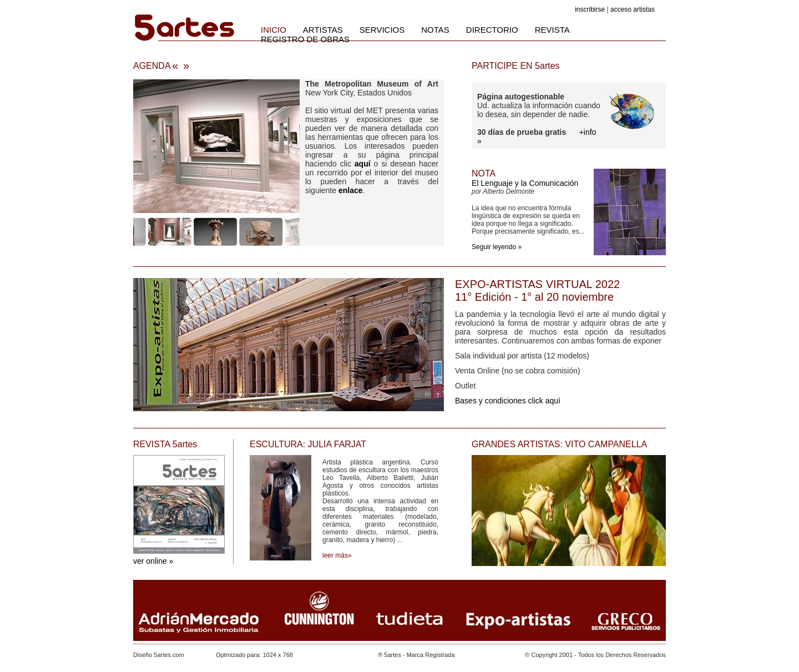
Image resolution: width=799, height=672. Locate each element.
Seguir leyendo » (497, 247)
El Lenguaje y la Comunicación (525, 183)
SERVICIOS (382, 30)
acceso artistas (633, 9)
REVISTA (552, 30)
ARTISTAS (323, 30)
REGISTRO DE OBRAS (305, 39)
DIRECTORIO (492, 30)
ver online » (153, 561)
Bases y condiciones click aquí (508, 401)
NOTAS (435, 30)
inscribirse (590, 9)
